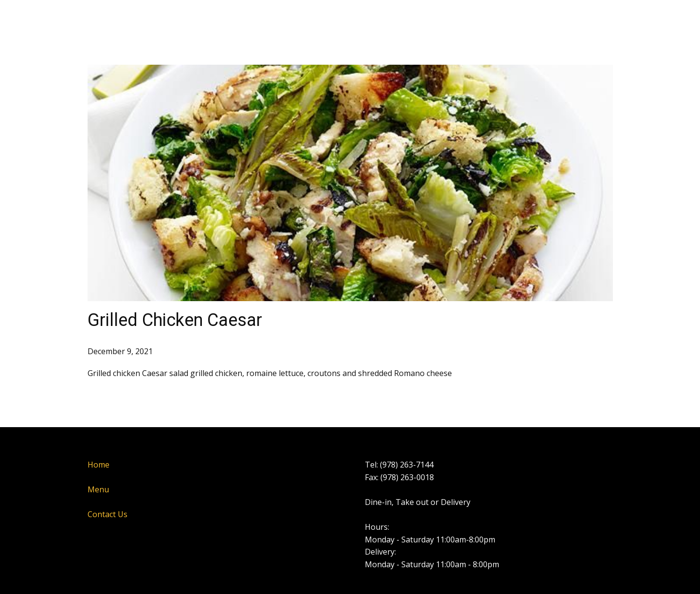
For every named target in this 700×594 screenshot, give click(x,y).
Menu (271, 9)
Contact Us (321, 9)
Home (230, 9)
